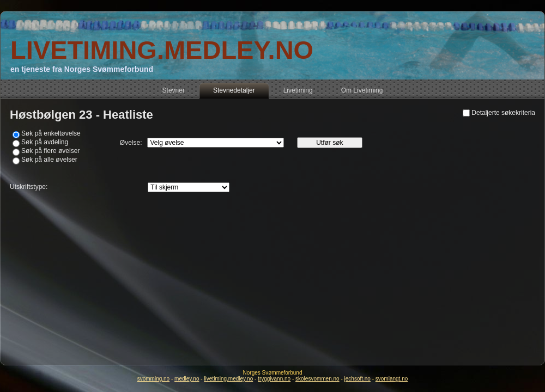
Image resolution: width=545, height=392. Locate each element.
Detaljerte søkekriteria (503, 113)
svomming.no (153, 379)
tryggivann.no (274, 379)
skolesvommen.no (317, 379)
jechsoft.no (358, 379)
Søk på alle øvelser (49, 160)
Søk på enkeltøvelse (51, 133)
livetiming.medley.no (228, 379)
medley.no (187, 379)
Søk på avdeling (45, 142)
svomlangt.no (392, 379)
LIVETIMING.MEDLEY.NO (162, 50)
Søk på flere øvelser (50, 151)
